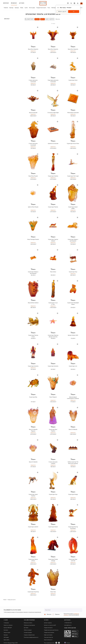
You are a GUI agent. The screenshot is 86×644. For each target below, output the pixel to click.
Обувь (22, 8)
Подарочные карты (41, 8)
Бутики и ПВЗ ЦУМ (8, 628)
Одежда (17, 8)
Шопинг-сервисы (48, 623)
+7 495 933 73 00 (68, 623)
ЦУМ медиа (6, 637)
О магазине (6, 623)
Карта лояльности (48, 640)
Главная (5, 600)
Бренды (11, 8)
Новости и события (8, 625)
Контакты (6, 630)
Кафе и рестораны (48, 635)
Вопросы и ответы (28, 623)
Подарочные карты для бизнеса (51, 630)
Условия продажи (28, 633)
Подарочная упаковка (49, 633)
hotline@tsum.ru (68, 625)
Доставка (26, 628)
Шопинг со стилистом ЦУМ (50, 625)
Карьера (6, 635)
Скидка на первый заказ (29, 635)
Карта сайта (6, 640)
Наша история (7, 633)
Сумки (26, 8)
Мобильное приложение (29, 625)
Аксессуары (32, 8)
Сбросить (58, 19)
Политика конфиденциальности (31, 637)
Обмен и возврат (28, 630)
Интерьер (7, 19)
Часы (49, 8)
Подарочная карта (48, 628)
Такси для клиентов (48, 637)
